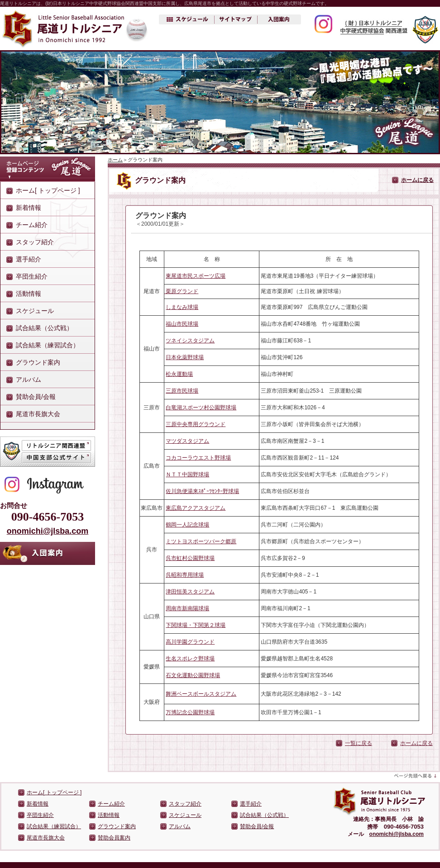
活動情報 (29, 294)
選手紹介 (29, 259)
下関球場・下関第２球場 (196, 625)
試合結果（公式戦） (44, 328)
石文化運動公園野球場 (193, 675)
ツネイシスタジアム (190, 341)
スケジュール (35, 311)
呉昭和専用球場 (185, 575)
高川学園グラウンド (190, 642)
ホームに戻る (417, 180)
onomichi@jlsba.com (48, 531)
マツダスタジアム (187, 441)
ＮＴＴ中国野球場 (187, 474)
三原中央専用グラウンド (196, 424)
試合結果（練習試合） (48, 345)
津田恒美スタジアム (190, 592)
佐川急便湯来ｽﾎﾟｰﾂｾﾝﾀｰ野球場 (202, 491)
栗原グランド (181, 291)
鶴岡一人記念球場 (187, 525)
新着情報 (29, 208)
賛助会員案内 (114, 838)
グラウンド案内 (38, 362)
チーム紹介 (32, 225)
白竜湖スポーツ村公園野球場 (201, 408)
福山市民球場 (182, 324)
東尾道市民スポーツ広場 (196, 276)
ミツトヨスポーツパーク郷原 (201, 541)
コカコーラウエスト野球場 (198, 458)
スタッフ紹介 (35, 242)
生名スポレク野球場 (190, 659)
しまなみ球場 (182, 307)
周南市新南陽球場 (187, 608)
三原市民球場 (182, 391)
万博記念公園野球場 (190, 712)
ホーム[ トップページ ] (48, 190)
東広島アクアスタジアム (196, 508)
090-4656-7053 (48, 517)
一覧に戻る (359, 743)
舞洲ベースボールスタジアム (201, 694)
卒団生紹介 (32, 276)
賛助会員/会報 (36, 397)
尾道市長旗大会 (38, 414)
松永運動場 (179, 374)
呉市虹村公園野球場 (190, 558)
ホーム (115, 160)
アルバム (29, 379)
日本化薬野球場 (185, 357)
